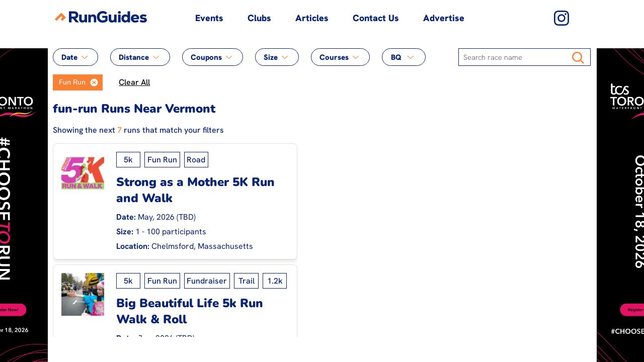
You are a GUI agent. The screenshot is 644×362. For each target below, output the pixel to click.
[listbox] (78, 82)
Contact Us (376, 18)
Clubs (259, 18)
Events (209, 18)
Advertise (444, 18)
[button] (94, 82)
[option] (69, 82)
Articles (312, 18)
